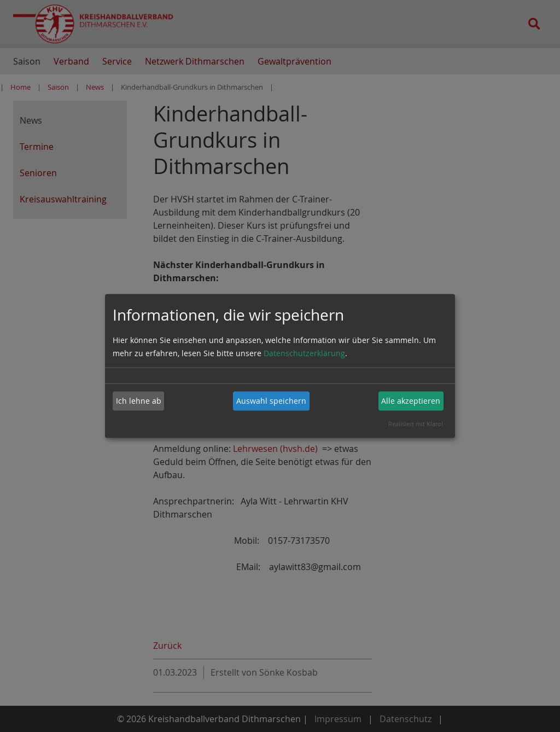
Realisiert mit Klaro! (416, 423)
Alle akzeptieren (411, 401)
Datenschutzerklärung (304, 353)
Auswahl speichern (271, 401)
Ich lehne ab (139, 401)
